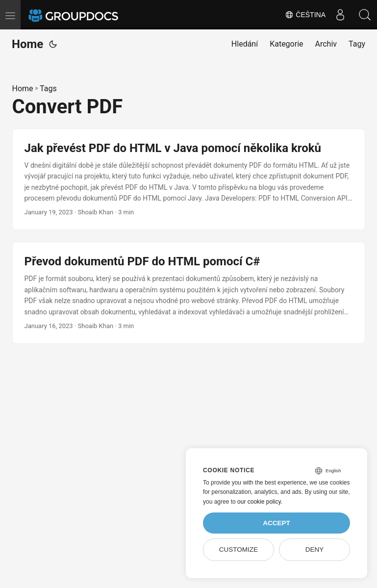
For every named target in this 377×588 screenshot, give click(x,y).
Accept (276, 523)
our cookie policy (259, 502)
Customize (239, 550)
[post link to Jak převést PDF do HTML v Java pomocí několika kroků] (189, 179)
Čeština (305, 15)
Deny (315, 550)
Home (27, 44)
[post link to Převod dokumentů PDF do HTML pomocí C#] (189, 293)
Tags (48, 89)
